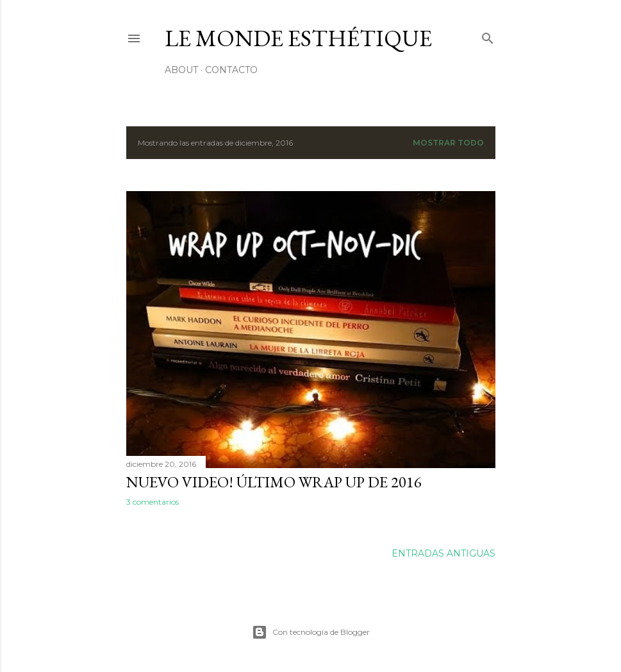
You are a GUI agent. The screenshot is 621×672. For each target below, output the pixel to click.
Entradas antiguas (443, 553)
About (181, 70)
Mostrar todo (448, 143)
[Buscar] (488, 36)
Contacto (231, 70)
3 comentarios (153, 502)
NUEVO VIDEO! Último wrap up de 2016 (274, 482)
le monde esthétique (298, 38)
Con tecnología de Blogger (311, 632)
